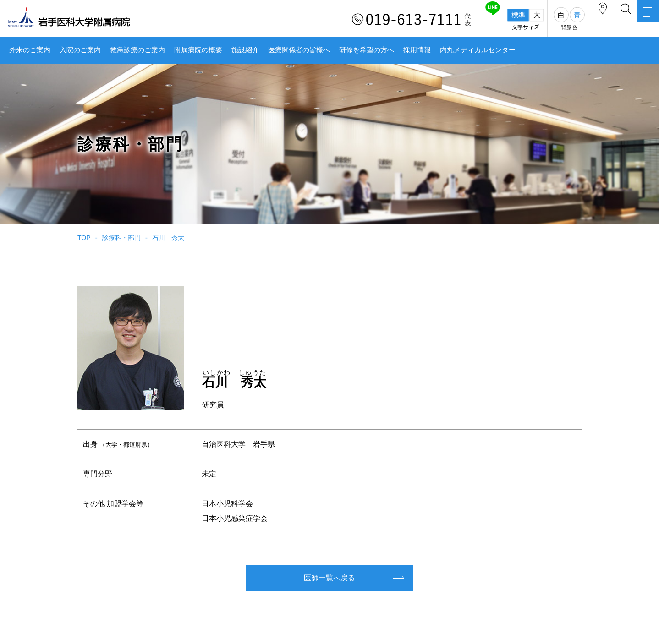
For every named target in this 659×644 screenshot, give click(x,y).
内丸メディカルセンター (478, 50)
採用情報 (417, 50)
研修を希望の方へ (367, 50)
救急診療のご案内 (137, 50)
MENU (641, 21)
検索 (604, 20)
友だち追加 (443, 20)
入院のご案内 (80, 50)
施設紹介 (245, 50)
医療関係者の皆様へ (299, 50)
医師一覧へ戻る (329, 578)
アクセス (567, 20)
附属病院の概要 (198, 50)
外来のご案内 (30, 50)
